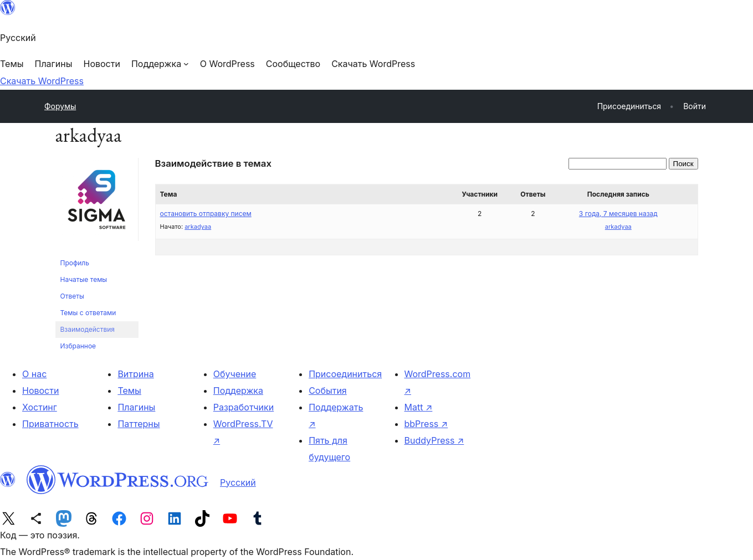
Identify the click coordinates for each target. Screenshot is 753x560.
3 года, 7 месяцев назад (618, 214)
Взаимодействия (88, 329)
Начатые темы (84, 279)
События (328, 391)
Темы (129, 391)
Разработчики (244, 407)
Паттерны (139, 424)
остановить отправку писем (206, 214)
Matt (419, 407)
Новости (40, 391)
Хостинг (40, 407)
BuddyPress (434, 440)
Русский (238, 482)
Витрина (135, 374)
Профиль (75, 263)
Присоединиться (345, 374)
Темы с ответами (88, 313)
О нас (34, 374)
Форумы (60, 106)
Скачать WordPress (42, 81)
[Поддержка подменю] (160, 64)
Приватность (50, 424)
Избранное (78, 346)
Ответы (72, 296)
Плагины (136, 407)
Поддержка (238, 391)
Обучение (235, 374)
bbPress (426, 424)
